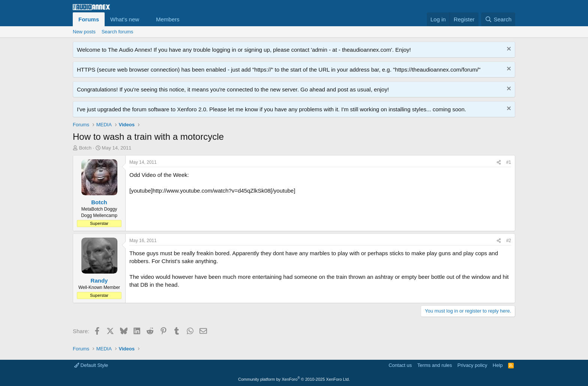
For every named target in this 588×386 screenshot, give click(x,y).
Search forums (118, 32)
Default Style (91, 365)
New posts (84, 32)
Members (168, 19)
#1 (509, 162)
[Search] (498, 19)
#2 (509, 241)
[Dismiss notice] (508, 50)
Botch (85, 148)
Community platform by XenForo (294, 379)
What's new (125, 19)
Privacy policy (472, 365)
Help (498, 365)
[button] (145, 19)
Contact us (400, 365)
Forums (89, 19)
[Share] (499, 162)
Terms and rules (435, 365)
